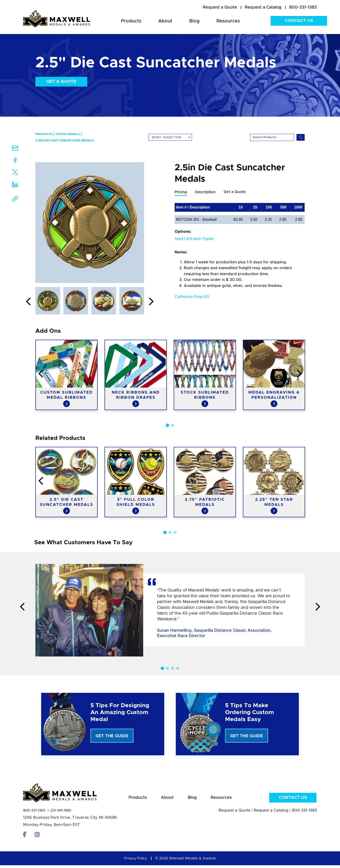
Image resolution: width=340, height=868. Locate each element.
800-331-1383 (34, 813)
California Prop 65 (192, 297)
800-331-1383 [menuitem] (303, 7)
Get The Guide (112, 736)
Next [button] (151, 302)
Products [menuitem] (131, 21)
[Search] (272, 137)
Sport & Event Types (194, 239)
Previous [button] (28, 302)
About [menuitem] (165, 21)
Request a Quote (234, 813)
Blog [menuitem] (194, 21)
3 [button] (175, 532)
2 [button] (173, 425)
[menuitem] (220, 8)
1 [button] (167, 425)
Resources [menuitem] (228, 21)
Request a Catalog (271, 813)
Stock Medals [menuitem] (68, 134)
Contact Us (299, 21)
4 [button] (178, 668)
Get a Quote (61, 82)
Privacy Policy (136, 861)
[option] (90, 223)
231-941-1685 (61, 813)
